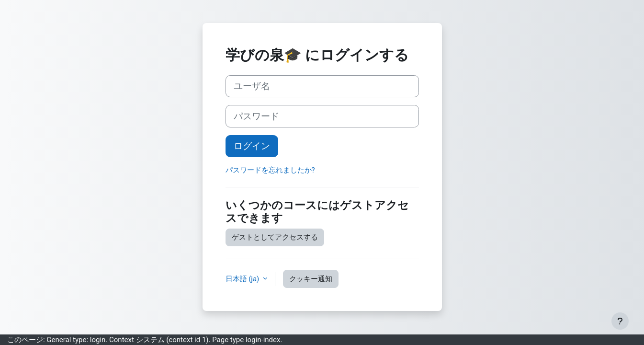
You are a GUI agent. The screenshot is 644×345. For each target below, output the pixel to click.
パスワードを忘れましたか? (270, 170)
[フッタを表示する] (620, 321)
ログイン (252, 146)
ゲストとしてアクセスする (275, 237)
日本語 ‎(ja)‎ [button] (243, 279)
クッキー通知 (311, 279)
